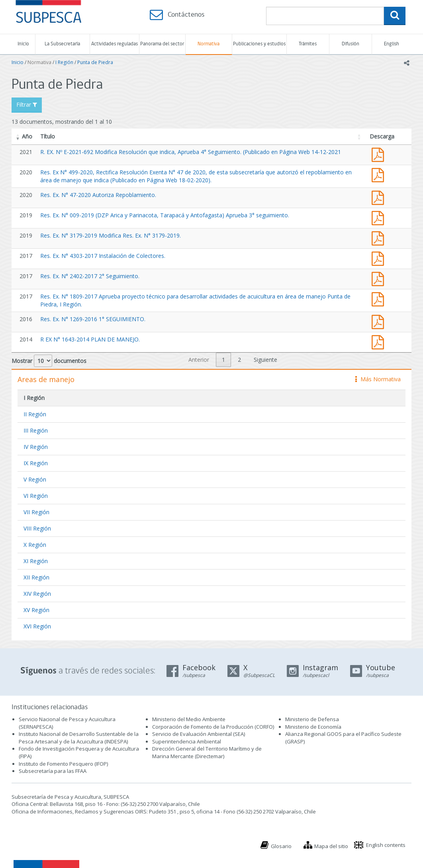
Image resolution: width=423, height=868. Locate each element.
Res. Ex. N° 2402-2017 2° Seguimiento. (90, 276)
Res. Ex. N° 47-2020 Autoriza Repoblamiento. (98, 195)
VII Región (36, 512)
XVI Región (37, 626)
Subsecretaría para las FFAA (53, 771)
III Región (36, 430)
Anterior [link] (199, 360)
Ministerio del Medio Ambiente (189, 719)
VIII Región (37, 528)
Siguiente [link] (265, 360)
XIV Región (37, 594)
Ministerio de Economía (313, 727)
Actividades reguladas (115, 44)
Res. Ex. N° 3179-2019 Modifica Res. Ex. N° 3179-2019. (111, 235)
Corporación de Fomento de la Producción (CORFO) (213, 727)
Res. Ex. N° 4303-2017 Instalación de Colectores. (103, 256)
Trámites (308, 44)
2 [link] (239, 360)
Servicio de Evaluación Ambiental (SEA (198, 734)
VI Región (36, 496)
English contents (386, 845)
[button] (18, 137)
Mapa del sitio (331, 846)
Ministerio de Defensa (312, 719)
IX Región (36, 463)
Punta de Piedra (95, 62)
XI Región (36, 561)
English (392, 44)
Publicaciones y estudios (259, 44)
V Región (35, 479)
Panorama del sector (162, 44)
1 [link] (223, 360)
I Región (64, 62)
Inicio (23, 44)
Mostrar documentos (49, 361)
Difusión (351, 44)
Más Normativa (378, 379)
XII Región (36, 577)
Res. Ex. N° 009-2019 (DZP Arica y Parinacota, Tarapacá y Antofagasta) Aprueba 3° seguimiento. (165, 215)
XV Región (36, 610)
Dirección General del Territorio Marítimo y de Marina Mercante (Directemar (207, 752)
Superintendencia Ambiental (187, 741)
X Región (35, 545)
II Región (35, 414)
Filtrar (27, 104)
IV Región (36, 447)
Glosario (281, 846)
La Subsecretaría (62, 44)
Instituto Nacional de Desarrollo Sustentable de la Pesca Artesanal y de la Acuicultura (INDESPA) (79, 738)
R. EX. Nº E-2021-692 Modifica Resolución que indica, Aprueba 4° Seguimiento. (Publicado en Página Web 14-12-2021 (191, 152)
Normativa (209, 44)
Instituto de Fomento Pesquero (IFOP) (63, 764)
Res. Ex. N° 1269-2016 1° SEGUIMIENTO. (93, 319)
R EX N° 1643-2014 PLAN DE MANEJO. (90, 339)
